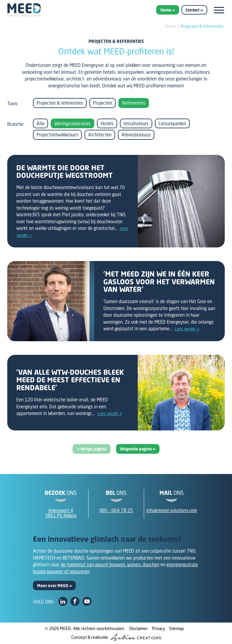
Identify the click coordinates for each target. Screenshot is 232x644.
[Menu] (219, 10)
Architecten (100, 135)
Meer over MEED (53, 586)
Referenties (134, 103)
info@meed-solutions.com (172, 510)
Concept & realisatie (116, 637)
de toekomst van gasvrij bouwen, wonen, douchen (110, 564)
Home (166, 10)
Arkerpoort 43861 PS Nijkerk (61, 513)
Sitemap (176, 628)
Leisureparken (172, 123)
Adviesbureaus (136, 135)
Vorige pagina (93, 449)
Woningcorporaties (72, 123)
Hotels (107, 123)
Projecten (103, 103)
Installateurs (136, 123)
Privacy (158, 628)
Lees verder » (187, 329)
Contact (192, 10)
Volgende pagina (136, 449)
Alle (40, 123)
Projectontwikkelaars (57, 135)
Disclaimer (139, 628)
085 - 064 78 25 (116, 510)
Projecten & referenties (202, 26)
